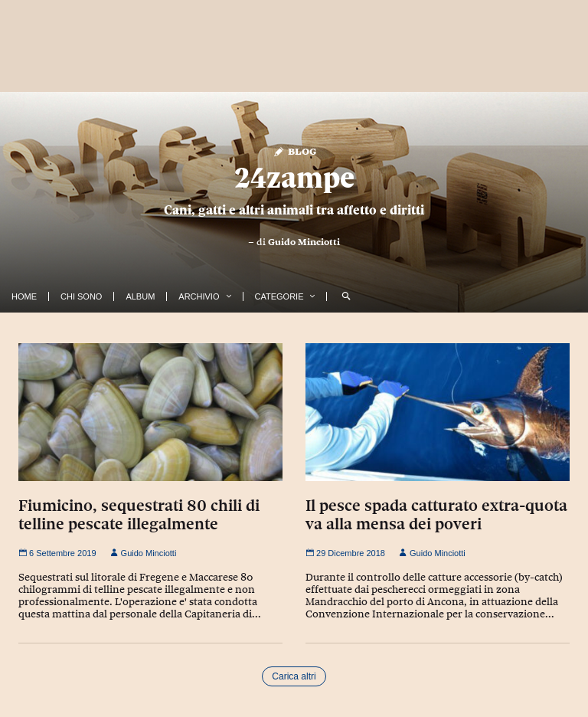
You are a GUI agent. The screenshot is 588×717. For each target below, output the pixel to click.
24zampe (294, 177)
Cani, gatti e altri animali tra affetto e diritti (294, 210)
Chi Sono (81, 296)
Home (24, 296)
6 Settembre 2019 (57, 553)
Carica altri (294, 676)
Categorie (279, 296)
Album (140, 296)
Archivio (199, 296)
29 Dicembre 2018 (345, 553)
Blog (294, 151)
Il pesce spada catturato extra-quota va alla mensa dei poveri (436, 515)
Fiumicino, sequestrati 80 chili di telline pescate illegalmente (139, 515)
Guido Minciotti (304, 242)
